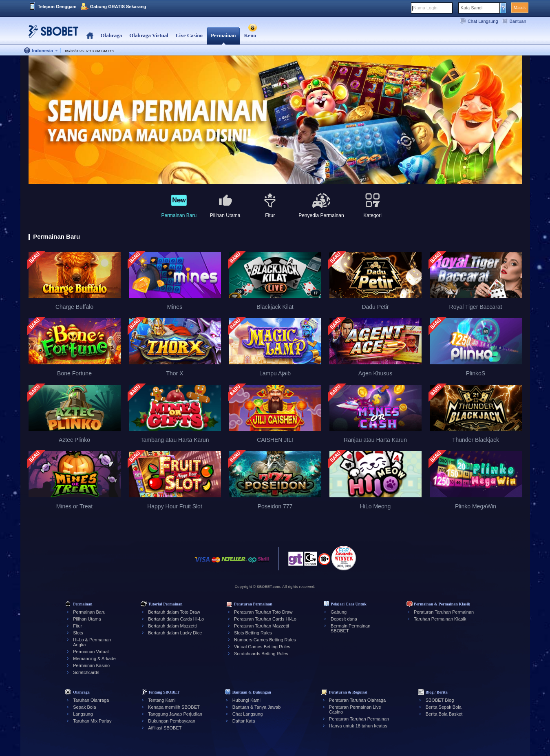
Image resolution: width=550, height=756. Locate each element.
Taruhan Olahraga (91, 700)
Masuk (520, 7)
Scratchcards (86, 672)
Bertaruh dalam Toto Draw (174, 612)
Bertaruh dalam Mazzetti (172, 626)
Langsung (83, 714)
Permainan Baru (89, 612)
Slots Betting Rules (253, 633)
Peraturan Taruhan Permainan (444, 612)
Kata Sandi (472, 8)
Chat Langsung (483, 21)
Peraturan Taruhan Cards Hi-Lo (265, 619)
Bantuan (518, 21)
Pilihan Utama (87, 619)
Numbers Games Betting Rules (265, 640)
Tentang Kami (162, 700)
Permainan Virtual (91, 652)
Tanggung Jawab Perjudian (175, 714)
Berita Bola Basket (444, 714)
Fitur (77, 626)
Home (90, 36)
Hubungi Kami (246, 700)
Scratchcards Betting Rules (261, 654)
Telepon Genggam (57, 7)
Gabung (339, 612)
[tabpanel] (275, 120)
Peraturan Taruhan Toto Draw (263, 612)
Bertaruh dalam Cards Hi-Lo (176, 619)
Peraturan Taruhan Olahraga (357, 700)
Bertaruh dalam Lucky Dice (175, 633)
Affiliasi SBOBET (165, 728)
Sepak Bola (84, 707)
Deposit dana (344, 619)
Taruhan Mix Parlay (92, 721)
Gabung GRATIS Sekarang (118, 7)
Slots (78, 633)
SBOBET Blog (440, 700)
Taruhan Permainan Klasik (440, 619)
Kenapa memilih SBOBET (174, 707)
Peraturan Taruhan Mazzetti (262, 626)
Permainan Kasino (91, 665)
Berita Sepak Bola (444, 707)
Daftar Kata (244, 721)
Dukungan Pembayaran (172, 721)
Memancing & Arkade (94, 658)
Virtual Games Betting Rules (262, 647)
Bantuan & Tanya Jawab (256, 707)
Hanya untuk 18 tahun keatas (358, 726)
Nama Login (425, 8)
